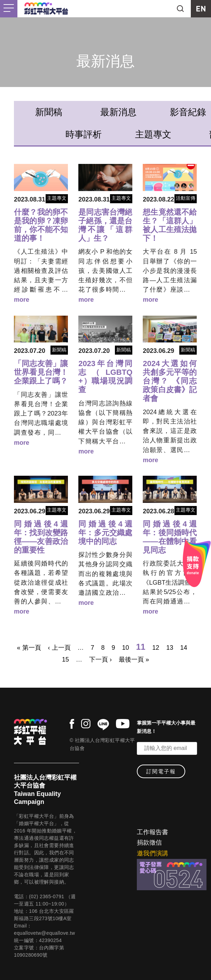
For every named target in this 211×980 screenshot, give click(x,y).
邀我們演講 (153, 853)
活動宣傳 (186, 198)
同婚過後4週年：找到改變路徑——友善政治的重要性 (41, 537)
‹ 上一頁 (59, 648)
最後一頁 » (134, 659)
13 (170, 648)
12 (156, 648)
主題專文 (153, 134)
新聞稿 (49, 112)
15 (65, 659)
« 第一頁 (29, 648)
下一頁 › (100, 659)
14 (183, 648)
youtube (123, 724)
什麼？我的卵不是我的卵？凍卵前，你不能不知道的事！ (41, 225)
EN (201, 9)
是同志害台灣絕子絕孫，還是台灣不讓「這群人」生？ (105, 225)
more (22, 300)
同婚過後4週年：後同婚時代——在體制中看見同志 (170, 537)
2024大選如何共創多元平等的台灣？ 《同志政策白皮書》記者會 (170, 381)
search (180, 9)
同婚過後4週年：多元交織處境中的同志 (105, 533)
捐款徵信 (149, 843)
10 (126, 648)
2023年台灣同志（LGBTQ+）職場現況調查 (105, 377)
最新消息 (118, 112)
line (103, 725)
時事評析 (84, 134)
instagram (86, 724)
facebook (72, 724)
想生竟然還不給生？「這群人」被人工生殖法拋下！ (170, 225)
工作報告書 (153, 832)
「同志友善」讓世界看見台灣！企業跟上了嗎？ (41, 372)
